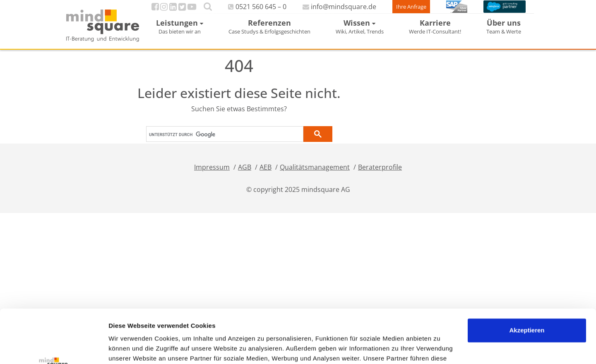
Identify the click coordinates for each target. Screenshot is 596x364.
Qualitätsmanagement (315, 175)
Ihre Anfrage (396, 11)
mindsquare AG (326, 198)
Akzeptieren (527, 277)
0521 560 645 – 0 (252, 10)
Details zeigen (129, 348)
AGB (245, 175)
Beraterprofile (380, 175)
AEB (266, 175)
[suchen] (224, 142)
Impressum (212, 175)
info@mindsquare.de (326, 10)
